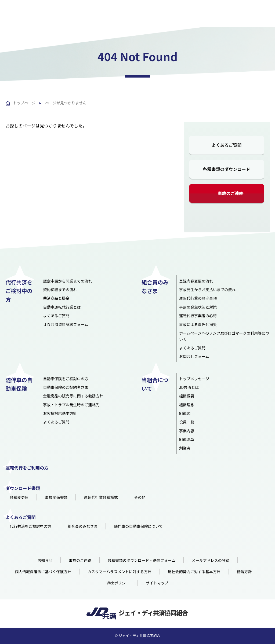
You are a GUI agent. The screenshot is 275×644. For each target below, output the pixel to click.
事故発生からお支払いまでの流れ (207, 290)
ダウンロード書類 (23, 488)
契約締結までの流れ (60, 290)
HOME (67, 16)
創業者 (185, 448)
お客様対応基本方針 (60, 413)
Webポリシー (118, 583)
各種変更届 (19, 497)
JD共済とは (189, 387)
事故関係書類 (56, 497)
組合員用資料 (251, 5)
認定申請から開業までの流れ (67, 281)
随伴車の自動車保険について (138, 526)
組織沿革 (187, 439)
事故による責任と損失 (198, 324)
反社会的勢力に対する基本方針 (194, 572)
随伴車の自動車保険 (176, 16)
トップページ (24, 103)
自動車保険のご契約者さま (66, 387)
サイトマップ (157, 583)
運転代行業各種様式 (101, 497)
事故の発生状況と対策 (198, 307)
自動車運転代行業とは (62, 307)
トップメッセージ (194, 379)
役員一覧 (187, 422)
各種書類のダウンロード (227, 169)
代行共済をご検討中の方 (98, 16)
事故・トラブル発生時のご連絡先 (71, 405)
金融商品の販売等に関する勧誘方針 (73, 396)
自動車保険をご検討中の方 (66, 379)
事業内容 (187, 431)
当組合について (212, 16)
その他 (140, 497)
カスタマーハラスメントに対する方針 (119, 572)
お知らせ (45, 560)
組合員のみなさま (139, 16)
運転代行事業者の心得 (198, 316)
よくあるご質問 (196, 5)
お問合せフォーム (194, 356)
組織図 (185, 413)
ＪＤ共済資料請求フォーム (66, 324)
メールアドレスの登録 (211, 560)
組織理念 (187, 405)
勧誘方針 (244, 572)
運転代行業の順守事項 (198, 298)
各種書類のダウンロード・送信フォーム (142, 560)
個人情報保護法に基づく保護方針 (43, 572)
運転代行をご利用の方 (249, 16)
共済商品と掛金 (56, 298)
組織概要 (187, 396)
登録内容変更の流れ (196, 281)
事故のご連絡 (231, 193)
